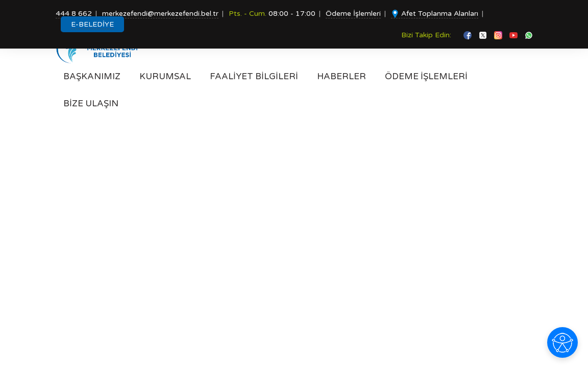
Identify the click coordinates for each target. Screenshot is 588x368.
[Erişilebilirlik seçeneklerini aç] (562, 342)
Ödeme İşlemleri (353, 14)
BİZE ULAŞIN (91, 103)
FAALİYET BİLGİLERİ (254, 76)
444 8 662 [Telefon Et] (74, 14)
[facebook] (469, 35)
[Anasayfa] (100, 49)
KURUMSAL (165, 76)
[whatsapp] (529, 35)
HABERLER (341, 76)
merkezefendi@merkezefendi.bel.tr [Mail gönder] (160, 14)
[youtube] (514, 35)
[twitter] (484, 35)
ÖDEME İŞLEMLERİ (426, 76)
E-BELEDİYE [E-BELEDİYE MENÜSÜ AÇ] (92, 24)
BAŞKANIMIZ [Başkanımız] (92, 76)
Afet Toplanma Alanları (435, 14)
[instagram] (499, 35)
